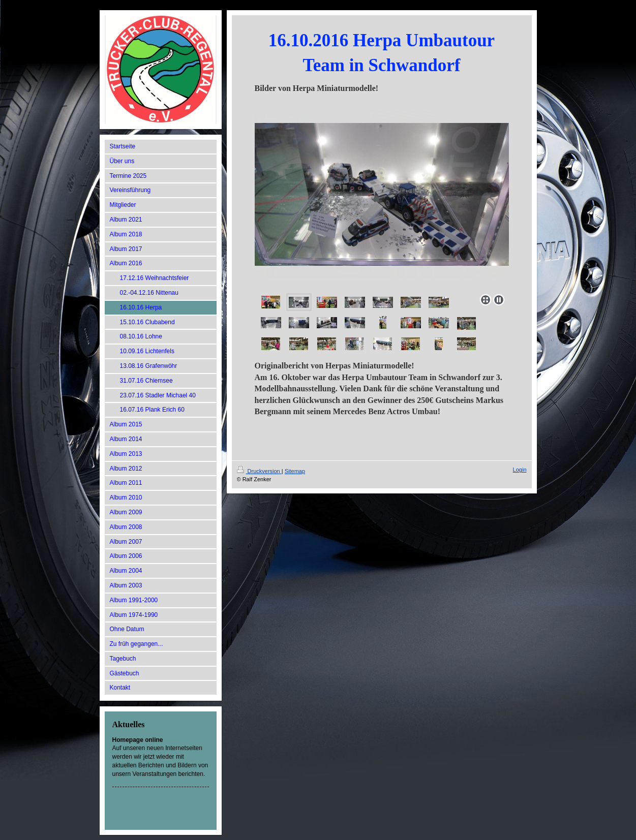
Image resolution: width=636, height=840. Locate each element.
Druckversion (259, 471)
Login (520, 470)
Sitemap (295, 471)
